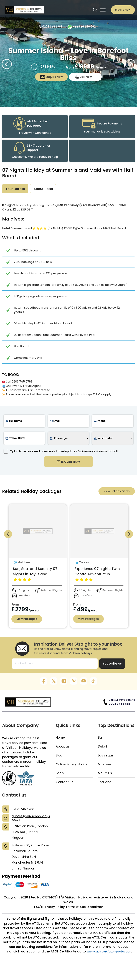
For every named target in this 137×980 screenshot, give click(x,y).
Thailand (105, 788)
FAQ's (37, 919)
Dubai (102, 752)
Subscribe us (112, 669)
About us (63, 752)
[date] (24, 440)
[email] (69, 423)
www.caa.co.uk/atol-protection (68, 970)
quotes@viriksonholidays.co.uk (31, 824)
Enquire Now (52, 77)
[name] (24, 423)
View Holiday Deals (116, 495)
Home (61, 743)
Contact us (65, 788)
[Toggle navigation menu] (103, 10)
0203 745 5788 (119, 709)
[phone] (113, 423)
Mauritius (105, 779)
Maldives (105, 770)
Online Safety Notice (72, 770)
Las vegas (106, 761)
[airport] (113, 440)
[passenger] (69, 440)
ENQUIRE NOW (69, 464)
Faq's (60, 779)
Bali (101, 743)
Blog (59, 761)
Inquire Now (123, 10)
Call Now (83, 77)
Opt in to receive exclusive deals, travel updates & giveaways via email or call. (61, 453)
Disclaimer (96, 919)
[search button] (95, 10)
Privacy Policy (54, 919)
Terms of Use (76, 919)
